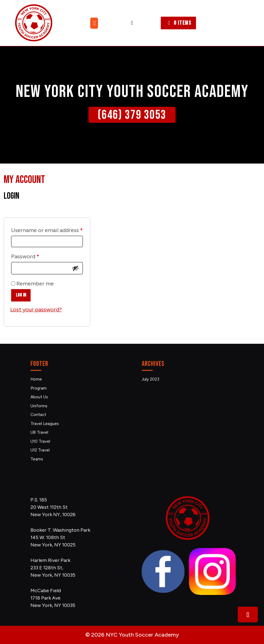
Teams (49, 445)
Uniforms (50, 408)
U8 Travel (51, 426)
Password (36, 255)
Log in (21, 295)
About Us (51, 402)
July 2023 (162, 389)
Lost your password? (36, 310)
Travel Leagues (54, 420)
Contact (50, 414)
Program (50, 395)
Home (49, 389)
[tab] (95, 23)
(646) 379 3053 (132, 115)
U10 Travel (51, 432)
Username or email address (47, 229)
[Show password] (75, 268)
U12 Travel (51, 438)
